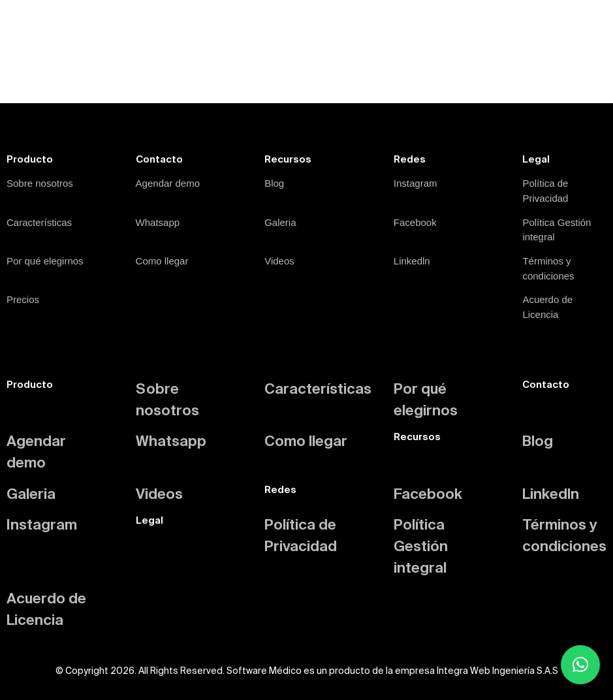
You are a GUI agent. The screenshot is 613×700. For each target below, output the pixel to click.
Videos (279, 261)
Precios (23, 299)
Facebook (415, 222)
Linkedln (412, 261)
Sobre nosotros (40, 183)
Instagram (416, 183)
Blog (274, 183)
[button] (580, 665)
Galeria (280, 222)
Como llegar (162, 261)
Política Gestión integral (421, 546)
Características (39, 222)
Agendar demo (168, 183)
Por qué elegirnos (45, 261)
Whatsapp (158, 222)
